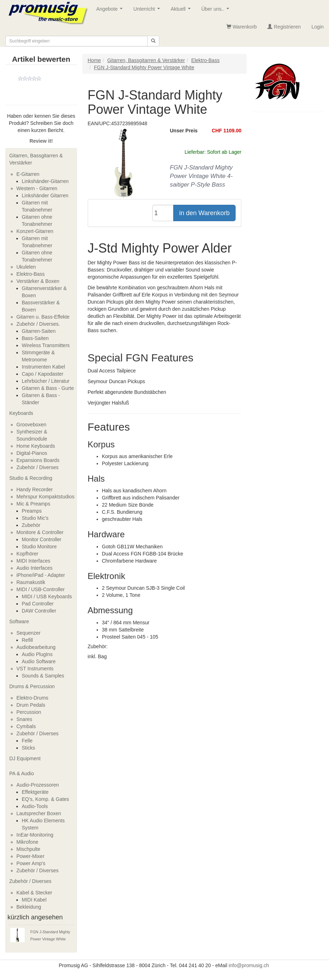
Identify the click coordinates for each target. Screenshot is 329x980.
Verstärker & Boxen (38, 281)
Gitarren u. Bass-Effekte (43, 317)
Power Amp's (31, 863)
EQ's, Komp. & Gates (45, 799)
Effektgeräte (35, 792)
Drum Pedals (31, 705)
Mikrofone (27, 842)
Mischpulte (28, 849)
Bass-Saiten (35, 338)
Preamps (32, 511)
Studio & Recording (31, 478)
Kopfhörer (27, 554)
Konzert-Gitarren (35, 231)
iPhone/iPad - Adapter (41, 575)
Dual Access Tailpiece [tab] (112, 371)
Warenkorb (242, 27)
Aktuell (182, 11)
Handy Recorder (35, 489)
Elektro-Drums (32, 698)
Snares (24, 719)
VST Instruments (35, 669)
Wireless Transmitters (46, 345)
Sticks (28, 748)
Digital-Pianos (32, 453)
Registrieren (284, 27)
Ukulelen (26, 267)
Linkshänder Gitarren (45, 196)
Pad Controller (38, 604)
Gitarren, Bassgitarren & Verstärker (36, 159)
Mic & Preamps (33, 504)
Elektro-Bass (30, 274)
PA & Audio (22, 773)
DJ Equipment (25, 758)
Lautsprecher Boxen (39, 813)
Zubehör (31, 525)
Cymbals (26, 726)
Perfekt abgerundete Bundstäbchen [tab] (127, 392)
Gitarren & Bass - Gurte (48, 388)
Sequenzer (29, 633)
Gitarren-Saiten (39, 331)
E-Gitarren (28, 174)
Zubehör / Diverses (37, 467)
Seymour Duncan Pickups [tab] (116, 381)
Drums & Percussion (32, 686)
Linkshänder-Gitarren (45, 181)
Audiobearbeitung (36, 647)
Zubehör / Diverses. (38, 324)
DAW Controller (39, 611)
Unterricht (148, 11)
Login (318, 27)
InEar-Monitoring (35, 835)
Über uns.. (217, 11)
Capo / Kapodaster (43, 374)
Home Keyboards (36, 446)
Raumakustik (31, 582)
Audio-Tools (35, 806)
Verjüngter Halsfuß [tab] (108, 403)
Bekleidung (29, 907)
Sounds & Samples (43, 676)
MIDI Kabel (34, 900)
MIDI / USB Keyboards (47, 596)
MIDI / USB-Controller (40, 589)
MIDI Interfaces (33, 561)
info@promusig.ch (249, 965)
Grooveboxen (31, 425)
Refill (27, 640)
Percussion (29, 712)
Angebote (111, 11)
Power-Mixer (30, 856)
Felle (27, 741)
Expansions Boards (38, 460)
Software (19, 621)
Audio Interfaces (34, 568)
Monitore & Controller (40, 532)
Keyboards (21, 413)
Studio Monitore (39, 547)
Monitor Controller (42, 539)
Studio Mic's (35, 518)
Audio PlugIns (37, 654)
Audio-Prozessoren (38, 785)
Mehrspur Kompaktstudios (45, 497)
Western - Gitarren (37, 188)
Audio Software (39, 661)
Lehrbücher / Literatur (46, 381)
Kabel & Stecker (34, 893)
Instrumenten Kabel (43, 367)
